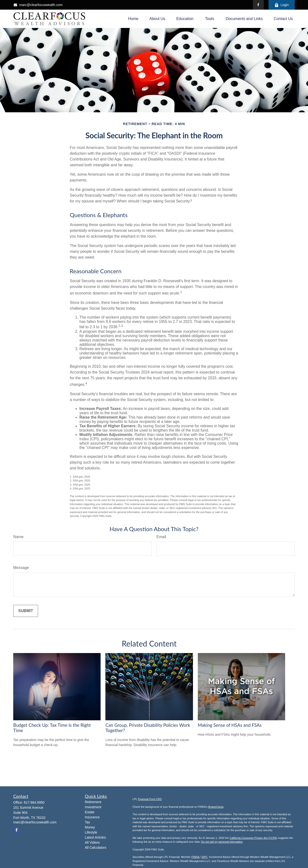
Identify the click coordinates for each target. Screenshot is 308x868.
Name (18, 537)
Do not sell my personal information (222, 842)
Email (161, 537)
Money (90, 827)
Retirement (93, 802)
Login (282, 5)
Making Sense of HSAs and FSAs (230, 725)
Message (21, 568)
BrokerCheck (216, 807)
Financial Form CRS (150, 799)
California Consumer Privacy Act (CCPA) (253, 838)
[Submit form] (26, 611)
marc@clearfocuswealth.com (38, 5)
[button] (133, 19)
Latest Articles (95, 837)
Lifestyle (91, 832)
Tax (88, 822)
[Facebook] (258, 5)
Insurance (92, 817)
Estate (90, 812)
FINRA (196, 857)
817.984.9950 (34, 802)
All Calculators (96, 848)
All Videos (92, 842)
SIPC (205, 857)
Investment (93, 807)
